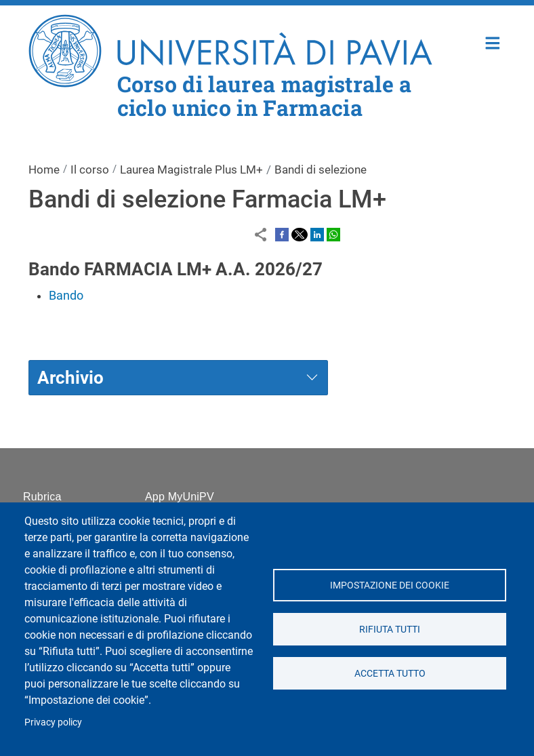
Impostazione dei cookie (390, 585)
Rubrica (42, 497)
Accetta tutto (389, 673)
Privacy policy (53, 722)
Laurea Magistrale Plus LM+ (191, 170)
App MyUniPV (180, 497)
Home (493, 42)
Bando (66, 295)
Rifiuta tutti (390, 629)
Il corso (90, 170)
